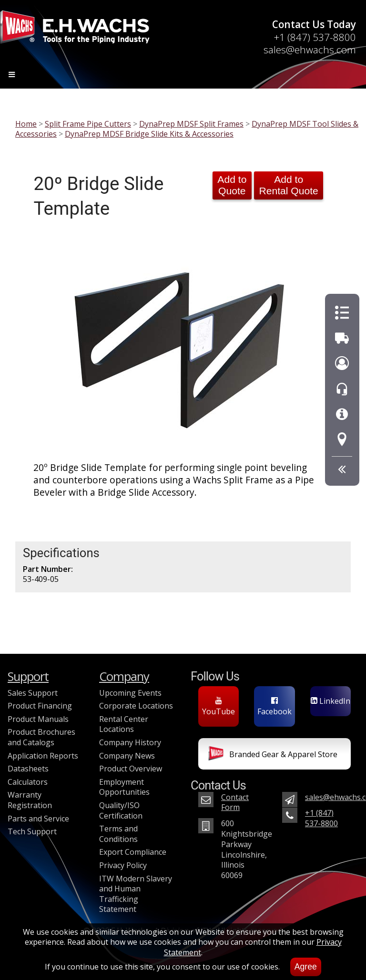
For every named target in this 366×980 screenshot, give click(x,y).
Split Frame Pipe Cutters (88, 124)
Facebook (274, 707)
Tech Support (32, 831)
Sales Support (33, 693)
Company (124, 676)
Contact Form (235, 802)
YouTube (219, 707)
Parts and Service (38, 819)
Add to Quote (232, 185)
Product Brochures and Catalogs (41, 737)
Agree (306, 967)
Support (28, 676)
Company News (127, 756)
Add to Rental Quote (288, 185)
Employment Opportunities (124, 787)
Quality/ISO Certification (121, 810)
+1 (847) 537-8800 (315, 37)
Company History (130, 742)
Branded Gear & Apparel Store (273, 755)
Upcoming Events (130, 693)
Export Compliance (133, 852)
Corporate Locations (136, 706)
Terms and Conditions (118, 834)
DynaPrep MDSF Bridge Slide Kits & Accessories (149, 134)
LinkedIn (330, 701)
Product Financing (40, 706)
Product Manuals (38, 719)
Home (26, 124)
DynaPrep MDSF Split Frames (191, 124)
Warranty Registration (30, 800)
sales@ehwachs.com (310, 50)
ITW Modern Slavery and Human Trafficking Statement (136, 894)
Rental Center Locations (124, 724)
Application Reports (43, 756)
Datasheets (28, 769)
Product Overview (131, 769)
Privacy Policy (123, 865)
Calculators (28, 782)
